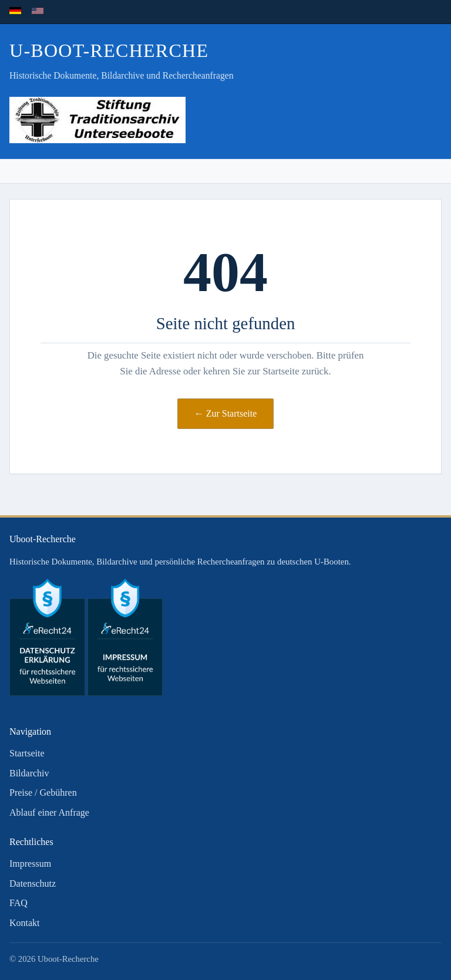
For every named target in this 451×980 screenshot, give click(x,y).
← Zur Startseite (226, 413)
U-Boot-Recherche (109, 50)
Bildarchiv (29, 773)
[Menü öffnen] (430, 171)
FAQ (18, 903)
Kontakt (25, 923)
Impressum (30, 864)
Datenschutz (33, 883)
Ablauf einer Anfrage (49, 812)
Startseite (27, 753)
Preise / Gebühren (43, 793)
